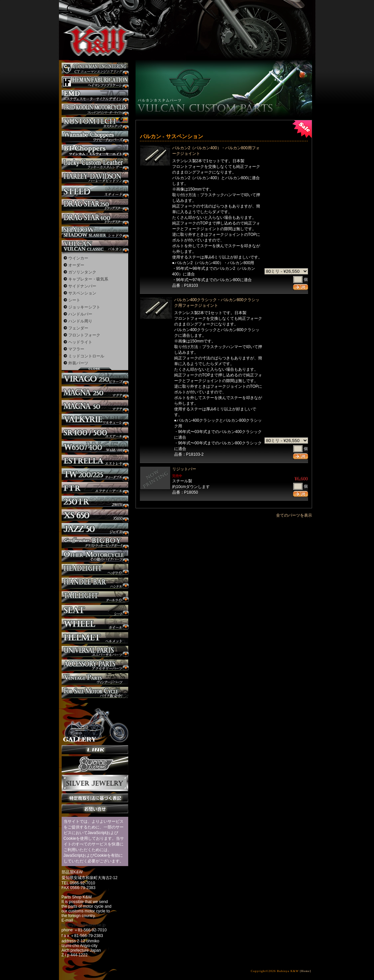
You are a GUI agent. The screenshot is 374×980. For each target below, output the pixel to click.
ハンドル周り (80, 321)
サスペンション (82, 293)
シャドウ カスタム (95, 232)
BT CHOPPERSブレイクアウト (95, 150)
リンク (95, 750)
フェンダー (78, 328)
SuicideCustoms (95, 764)
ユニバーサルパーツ (95, 652)
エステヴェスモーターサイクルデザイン (95, 96)
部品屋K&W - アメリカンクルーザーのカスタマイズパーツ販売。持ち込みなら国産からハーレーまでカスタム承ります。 (94, 23)
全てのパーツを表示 (294, 515)
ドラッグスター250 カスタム (95, 205)
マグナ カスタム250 (95, 392)
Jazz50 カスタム (95, 529)
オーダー (76, 265)
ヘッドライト (80, 342)
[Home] (305, 971)
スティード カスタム (95, 191)
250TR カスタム (95, 501)
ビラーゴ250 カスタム (95, 379)
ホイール (95, 624)
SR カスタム (95, 433)
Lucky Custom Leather (95, 164)
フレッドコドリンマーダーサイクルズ (95, 109)
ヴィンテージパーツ (95, 679)
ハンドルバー (80, 314)
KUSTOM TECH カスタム (95, 123)
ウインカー (78, 258)
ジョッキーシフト (84, 307)
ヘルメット (95, 638)
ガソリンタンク (82, 272)
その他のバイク (95, 556)
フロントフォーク (84, 335)
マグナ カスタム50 (95, 406)
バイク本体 (95, 693)
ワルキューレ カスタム (95, 420)
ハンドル (95, 583)
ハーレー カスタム (95, 178)
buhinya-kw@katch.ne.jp (84, 925)
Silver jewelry (95, 783)
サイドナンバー (82, 286)
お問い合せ (95, 809)
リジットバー (184, 469)
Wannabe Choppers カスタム (95, 137)
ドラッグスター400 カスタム (95, 219)
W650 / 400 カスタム (95, 447)
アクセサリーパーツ (95, 665)
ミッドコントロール (86, 356)
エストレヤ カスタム (95, 461)
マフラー (76, 349)
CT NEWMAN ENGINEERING (95, 68)
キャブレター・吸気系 (88, 279)
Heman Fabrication (95, 82)
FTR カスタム (95, 488)
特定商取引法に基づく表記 (95, 798)
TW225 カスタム (95, 474)
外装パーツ (78, 363)
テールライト (95, 597)
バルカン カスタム (95, 246)
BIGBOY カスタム (95, 542)
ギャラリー (95, 722)
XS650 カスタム (95, 515)
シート (74, 300)
